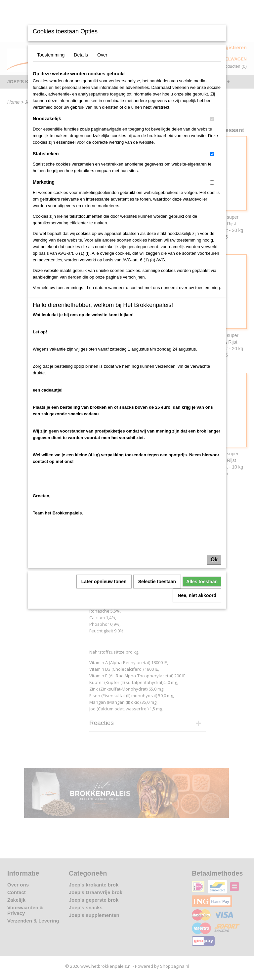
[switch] (212, 119)
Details (81, 55)
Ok (214, 560)
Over (102, 55)
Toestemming (51, 55)
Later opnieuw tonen (104, 582)
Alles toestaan (202, 582)
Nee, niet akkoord (197, 595)
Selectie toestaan (157, 582)
